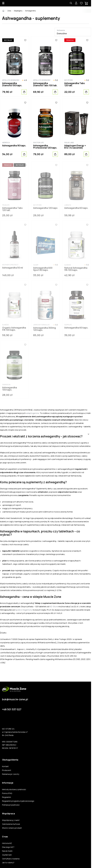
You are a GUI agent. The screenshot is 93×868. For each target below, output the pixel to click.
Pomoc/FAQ (7, 793)
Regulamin (7, 797)
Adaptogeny (18, 11)
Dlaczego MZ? (8, 847)
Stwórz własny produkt (12, 828)
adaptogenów (33, 413)
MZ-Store (54, 606)
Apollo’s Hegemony (24, 610)
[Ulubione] (25, 40)
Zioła (9, 11)
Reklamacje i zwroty (11, 774)
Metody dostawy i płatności (14, 789)
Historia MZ (7, 843)
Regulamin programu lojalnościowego (18, 801)
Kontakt (5, 766)
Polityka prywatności (11, 805)
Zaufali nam (7, 855)
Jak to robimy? (8, 863)
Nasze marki (7, 851)
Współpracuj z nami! (11, 820)
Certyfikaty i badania (11, 859)
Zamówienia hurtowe (11, 824)
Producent (7, 770)
